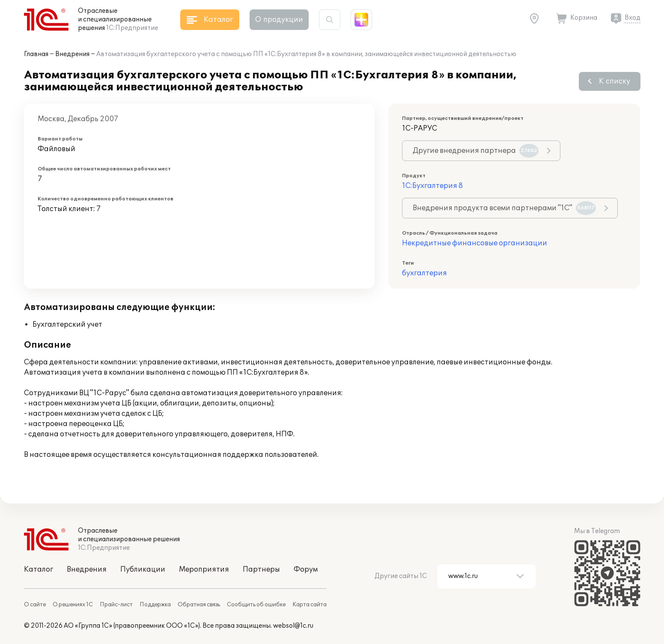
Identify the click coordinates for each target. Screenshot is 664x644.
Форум (306, 569)
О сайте (35, 605)
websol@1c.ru (293, 626)
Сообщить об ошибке (256, 605)
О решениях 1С (73, 605)
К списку (615, 81)
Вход (633, 18)
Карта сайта (310, 605)
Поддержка (155, 605)
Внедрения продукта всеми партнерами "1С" (504, 208)
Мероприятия (204, 569)
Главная (36, 54)
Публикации (143, 569)
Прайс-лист (116, 605)
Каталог (39, 569)
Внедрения (72, 54)
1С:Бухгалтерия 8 (432, 186)
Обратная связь (199, 605)
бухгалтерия (424, 273)
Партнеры (261, 569)
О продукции (279, 20)
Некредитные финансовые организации (475, 243)
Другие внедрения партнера (476, 151)
